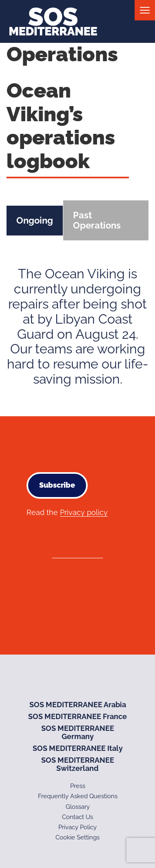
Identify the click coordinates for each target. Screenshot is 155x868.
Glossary (78, 807)
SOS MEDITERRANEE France (77, 716)
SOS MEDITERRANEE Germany (78, 733)
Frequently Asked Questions (78, 796)
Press (78, 786)
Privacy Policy (77, 827)
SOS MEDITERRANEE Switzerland (78, 764)
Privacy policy (84, 512)
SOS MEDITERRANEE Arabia (78, 705)
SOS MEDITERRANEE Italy (78, 748)
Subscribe (57, 485)
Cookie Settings (77, 837)
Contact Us (77, 817)
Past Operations (97, 220)
